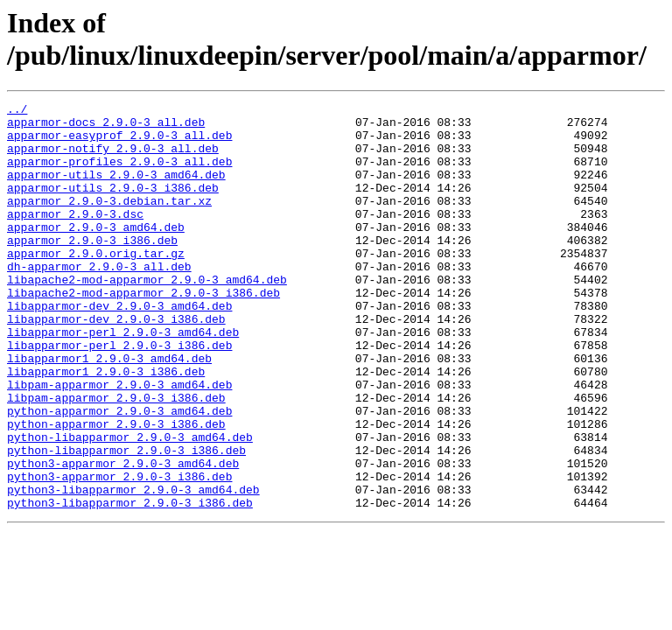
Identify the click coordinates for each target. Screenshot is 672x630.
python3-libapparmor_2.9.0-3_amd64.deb (133, 568)
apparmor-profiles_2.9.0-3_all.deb (119, 174)
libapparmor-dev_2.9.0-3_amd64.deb (119, 347)
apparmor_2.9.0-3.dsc (75, 237)
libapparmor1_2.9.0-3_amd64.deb (109, 410)
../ (17, 111)
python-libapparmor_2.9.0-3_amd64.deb (130, 505)
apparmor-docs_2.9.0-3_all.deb (106, 127)
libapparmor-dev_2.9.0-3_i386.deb (116, 363)
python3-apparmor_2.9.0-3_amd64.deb (123, 536)
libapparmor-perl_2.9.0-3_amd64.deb (123, 379)
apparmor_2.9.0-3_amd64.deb (96, 253)
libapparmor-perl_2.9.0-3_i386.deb (119, 395)
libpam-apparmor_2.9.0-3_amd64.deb (119, 442)
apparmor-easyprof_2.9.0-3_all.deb (119, 143)
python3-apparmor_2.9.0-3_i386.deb (119, 552)
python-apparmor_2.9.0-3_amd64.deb (119, 473)
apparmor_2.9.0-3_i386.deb (92, 269)
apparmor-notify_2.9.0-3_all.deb (113, 158)
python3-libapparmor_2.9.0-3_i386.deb (130, 584)
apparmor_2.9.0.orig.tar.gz (96, 284)
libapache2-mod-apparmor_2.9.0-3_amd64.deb (147, 316)
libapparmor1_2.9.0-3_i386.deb (106, 426)
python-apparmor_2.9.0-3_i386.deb (116, 489)
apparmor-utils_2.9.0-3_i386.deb (113, 206)
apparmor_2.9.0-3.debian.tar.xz (109, 221)
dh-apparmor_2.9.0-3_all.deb (99, 300)
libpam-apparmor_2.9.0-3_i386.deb (116, 458)
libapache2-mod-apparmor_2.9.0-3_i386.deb (143, 332)
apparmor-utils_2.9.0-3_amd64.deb (116, 190)
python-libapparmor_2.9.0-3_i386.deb (126, 521)
